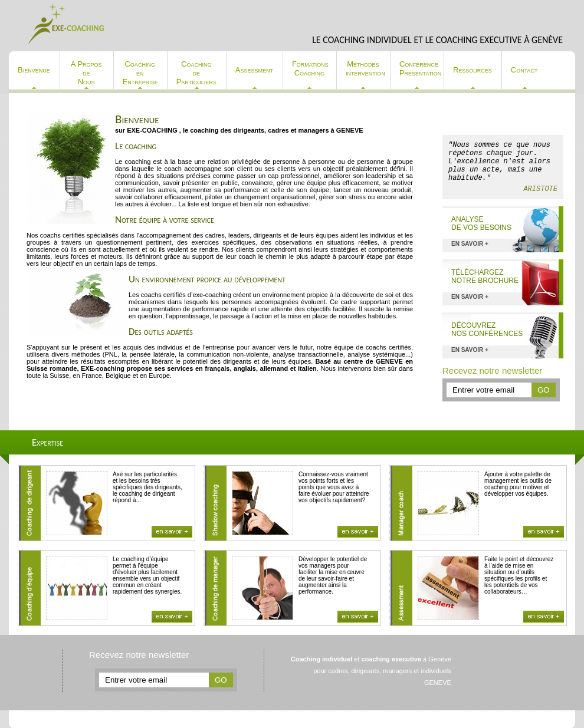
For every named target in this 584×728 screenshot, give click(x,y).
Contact (524, 70)
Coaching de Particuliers (196, 73)
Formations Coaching (310, 68)
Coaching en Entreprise (140, 73)
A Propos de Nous (86, 73)
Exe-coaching (67, 24)
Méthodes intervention (365, 68)
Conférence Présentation (420, 68)
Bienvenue (34, 70)
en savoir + (470, 244)
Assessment (254, 70)
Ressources (473, 70)
